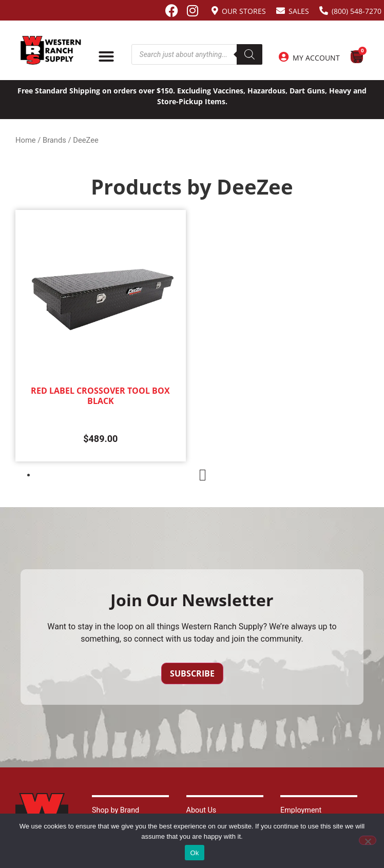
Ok (194, 853)
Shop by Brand (116, 810)
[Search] (249, 54)
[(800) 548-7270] (324, 11)
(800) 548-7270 (357, 11)
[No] (368, 840)
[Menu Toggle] (106, 56)
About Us (201, 810)
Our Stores (244, 11)
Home (26, 140)
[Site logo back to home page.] (51, 50)
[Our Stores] (215, 11)
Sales (299, 11)
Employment (301, 810)
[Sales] (281, 11)
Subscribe (192, 673)
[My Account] (284, 57)
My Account (316, 58)
